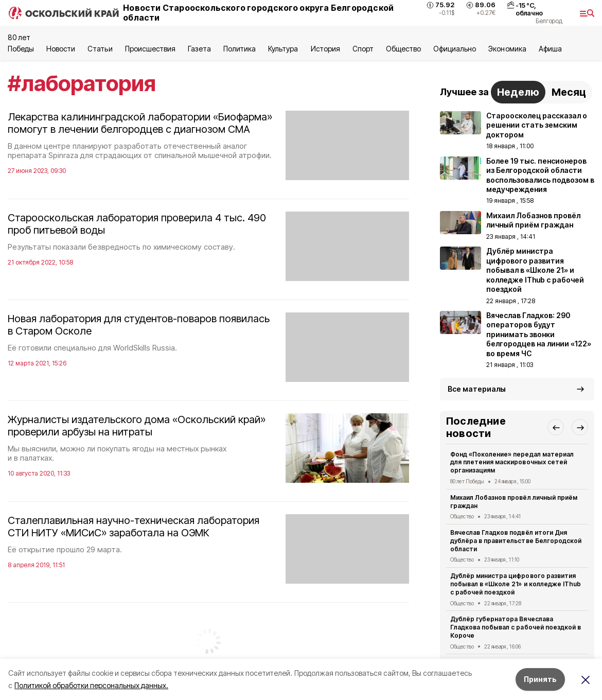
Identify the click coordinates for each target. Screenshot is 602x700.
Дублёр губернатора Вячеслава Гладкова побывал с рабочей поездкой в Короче (516, 627)
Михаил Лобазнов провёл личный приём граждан (514, 502)
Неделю (518, 92)
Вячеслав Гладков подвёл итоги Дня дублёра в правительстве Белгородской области (516, 541)
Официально (455, 49)
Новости (61, 49)
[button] (556, 427)
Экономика (507, 49)
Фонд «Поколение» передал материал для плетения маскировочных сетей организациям (512, 462)
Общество (403, 49)
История (325, 49)
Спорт (363, 49)
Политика (240, 49)
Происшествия (150, 49)
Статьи (100, 49)
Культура (283, 49)
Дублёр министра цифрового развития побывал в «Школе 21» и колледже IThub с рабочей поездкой (516, 584)
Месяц (569, 92)
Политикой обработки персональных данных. (91, 685)
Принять (540, 679)
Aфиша (550, 49)
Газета (199, 49)
